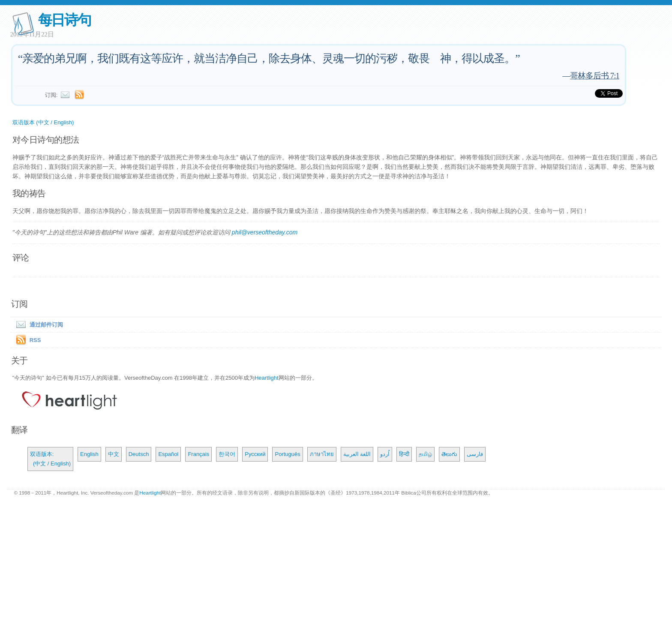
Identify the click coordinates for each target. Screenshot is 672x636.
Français (198, 454)
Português (287, 454)
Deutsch (139, 454)
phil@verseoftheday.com (265, 232)
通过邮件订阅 (38, 325)
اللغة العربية (357, 454)
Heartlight (267, 378)
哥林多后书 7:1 (595, 76)
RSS (35, 340)
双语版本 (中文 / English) (43, 122)
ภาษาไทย (322, 454)
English (89, 454)
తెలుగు (449, 454)
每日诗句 (64, 20)
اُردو (385, 454)
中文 (114, 454)
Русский (255, 454)
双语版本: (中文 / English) (50, 459)
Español (168, 454)
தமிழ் (425, 454)
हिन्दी (404, 454)
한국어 (227, 454)
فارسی (475, 454)
